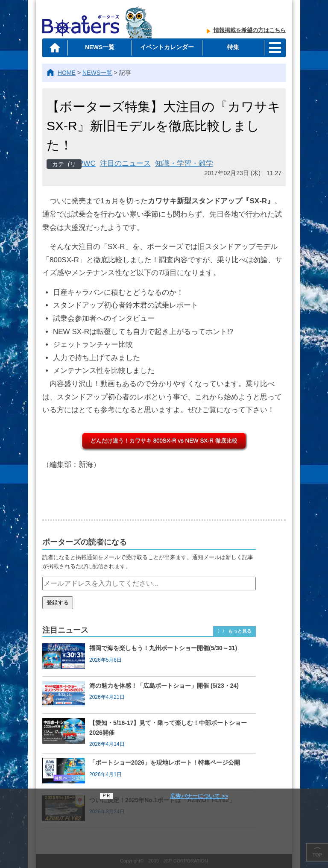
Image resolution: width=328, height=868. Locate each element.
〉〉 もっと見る (234, 631)
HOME (67, 73)
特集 (231, 47)
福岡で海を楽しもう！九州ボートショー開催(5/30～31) (163, 648)
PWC (87, 163)
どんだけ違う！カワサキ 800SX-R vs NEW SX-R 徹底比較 (164, 441)
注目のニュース (125, 163)
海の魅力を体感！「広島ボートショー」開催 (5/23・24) (164, 686)
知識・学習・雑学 (184, 163)
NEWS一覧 (100, 47)
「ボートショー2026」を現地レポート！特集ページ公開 (165, 762)
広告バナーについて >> (199, 796)
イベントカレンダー (166, 47)
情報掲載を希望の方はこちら (250, 32)
